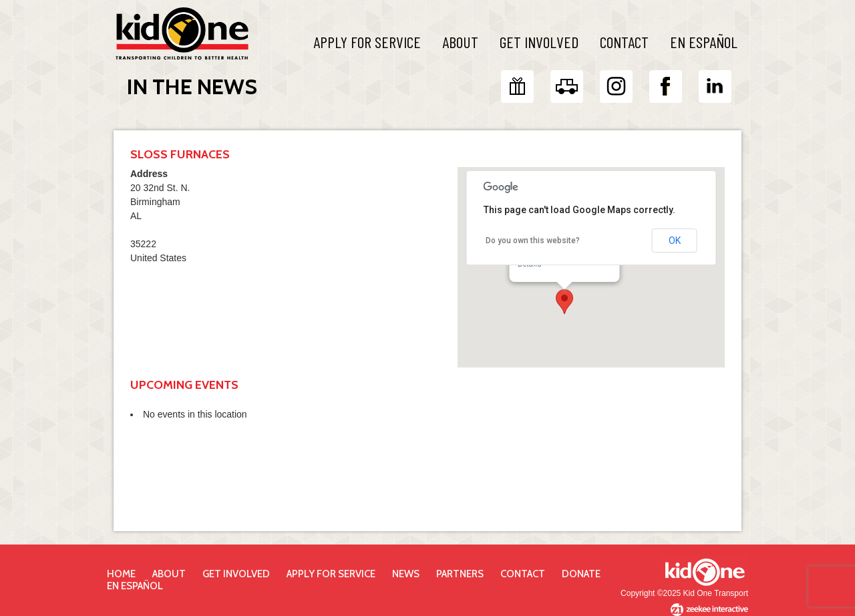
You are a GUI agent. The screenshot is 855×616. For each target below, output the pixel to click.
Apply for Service (331, 574)
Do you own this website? (533, 241)
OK (675, 241)
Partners (460, 574)
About (460, 42)
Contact (624, 42)
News (406, 574)
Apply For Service (367, 42)
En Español (704, 42)
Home (121, 574)
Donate (581, 574)
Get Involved (539, 42)
